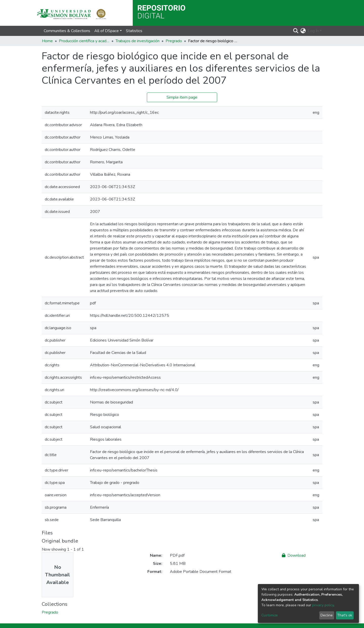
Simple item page (182, 97)
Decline (327, 615)
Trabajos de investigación (138, 41)
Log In (313, 31)
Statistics (134, 31)
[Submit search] (296, 31)
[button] (303, 31)
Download (294, 555)
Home (47, 41)
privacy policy (323, 605)
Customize (270, 615)
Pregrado (174, 41)
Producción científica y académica (84, 41)
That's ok (345, 615)
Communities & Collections (67, 31)
